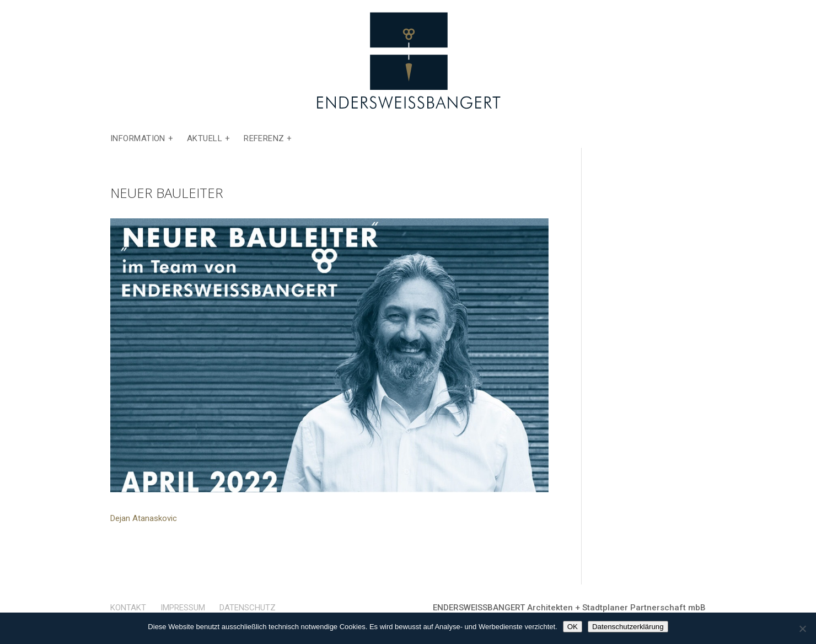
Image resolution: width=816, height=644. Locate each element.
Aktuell (205, 139)
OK (573, 627)
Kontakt (128, 608)
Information (138, 139)
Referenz (264, 139)
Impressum (183, 608)
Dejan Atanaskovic (144, 518)
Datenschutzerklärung (628, 627)
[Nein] (802, 629)
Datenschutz (248, 608)
